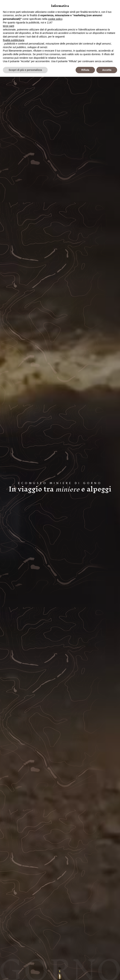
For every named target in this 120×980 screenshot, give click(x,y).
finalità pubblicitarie (14, 40)
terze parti (8, 26)
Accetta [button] (107, 70)
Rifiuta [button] (85, 70)
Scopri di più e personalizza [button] (25, 70)
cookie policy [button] (55, 19)
